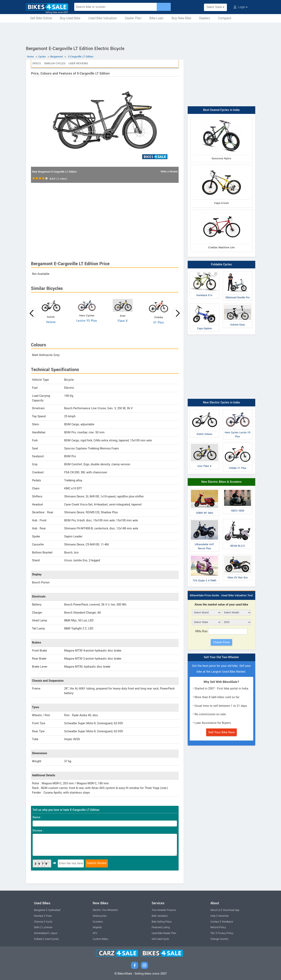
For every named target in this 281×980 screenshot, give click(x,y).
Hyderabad (54, 910)
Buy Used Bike (70, 18)
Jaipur (54, 933)
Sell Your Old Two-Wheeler (221, 657)
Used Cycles (52, 939)
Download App (231, 910)
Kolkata (38, 939)
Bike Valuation (160, 916)
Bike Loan (156, 18)
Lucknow (47, 927)
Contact (215, 922)
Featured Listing (161, 927)
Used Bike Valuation (103, 18)
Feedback (227, 922)
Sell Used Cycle (160, 939)
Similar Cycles (55, 63)
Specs (37, 63)
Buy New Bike (181, 18)
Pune (49, 916)
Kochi (49, 922)
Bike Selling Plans (162, 922)
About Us (215, 910)
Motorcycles (100, 916)
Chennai (39, 922)
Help (213, 916)
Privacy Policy (225, 933)
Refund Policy (218, 927)
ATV (95, 933)
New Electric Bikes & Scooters (221, 482)
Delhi (37, 927)
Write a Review (169, 172)
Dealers (205, 18)
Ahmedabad (41, 933)
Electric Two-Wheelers (105, 910)
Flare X (123, 321)
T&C (213, 933)
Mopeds (97, 927)
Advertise (223, 916)
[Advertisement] (141, 34)
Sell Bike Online (41, 18)
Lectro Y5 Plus (87, 321)
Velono (51, 322)
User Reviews (78, 63)
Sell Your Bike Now (221, 732)
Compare (225, 18)
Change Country (219, 939)
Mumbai (39, 916)
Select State (215, 7)
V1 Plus (159, 323)
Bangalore (40, 910)
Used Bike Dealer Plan (164, 933)
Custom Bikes (100, 939)
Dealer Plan (133, 18)
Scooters (98, 922)
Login (241, 7)
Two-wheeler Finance (164, 910)
